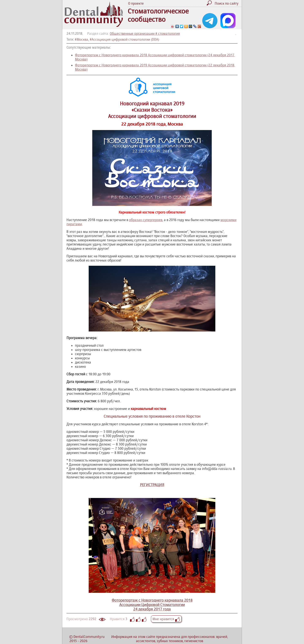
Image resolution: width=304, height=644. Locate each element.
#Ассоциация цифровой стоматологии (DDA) (124, 39)
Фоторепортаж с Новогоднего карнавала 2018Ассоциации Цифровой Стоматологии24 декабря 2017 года (152, 600)
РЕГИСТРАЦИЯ (152, 485)
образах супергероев (146, 220)
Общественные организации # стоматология (145, 34)
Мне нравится (166, 619)
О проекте (136, 3)
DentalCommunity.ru (89, 637)
